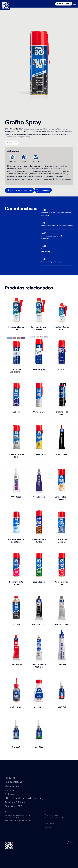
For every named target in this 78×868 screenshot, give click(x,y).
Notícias (9, 794)
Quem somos (12, 786)
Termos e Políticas (15, 802)
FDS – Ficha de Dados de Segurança (25, 798)
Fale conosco (43, 190)
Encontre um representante (19, 190)
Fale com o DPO (14, 806)
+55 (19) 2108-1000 (50, 815)
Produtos (10, 778)
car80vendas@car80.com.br (53, 818)
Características (12, 143)
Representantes (13, 782)
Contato (9, 790)
